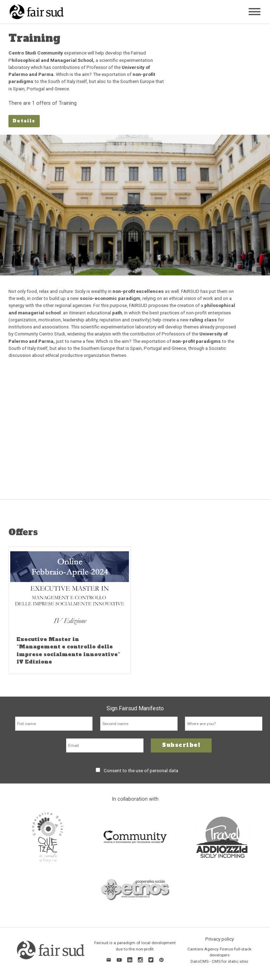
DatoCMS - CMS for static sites (219, 961)
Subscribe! (181, 745)
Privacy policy (220, 939)
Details (24, 121)
